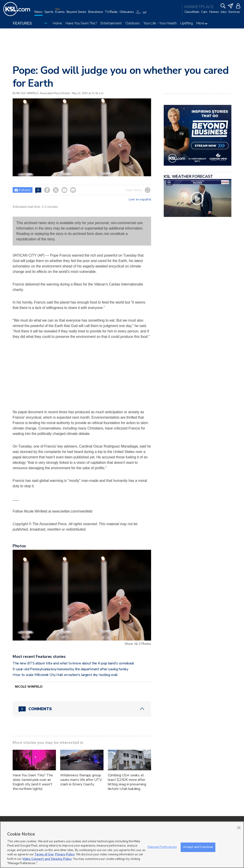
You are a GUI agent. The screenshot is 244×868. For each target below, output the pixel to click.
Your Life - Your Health (160, 23)
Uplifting (186, 23)
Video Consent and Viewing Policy (47, 859)
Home (57, 23)
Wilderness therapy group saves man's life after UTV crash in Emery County (81, 780)
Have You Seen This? (81, 23)
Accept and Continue (198, 847)
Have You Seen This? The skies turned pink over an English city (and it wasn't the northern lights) (33, 782)
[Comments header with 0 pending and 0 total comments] (82, 709)
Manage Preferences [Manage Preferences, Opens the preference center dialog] (162, 847)
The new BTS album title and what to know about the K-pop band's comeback (73, 663)
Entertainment (111, 23)
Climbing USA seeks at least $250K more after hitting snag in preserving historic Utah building (127, 782)
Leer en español (140, 200)
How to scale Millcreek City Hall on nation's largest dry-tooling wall (65, 675)
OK (239, 827)
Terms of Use (44, 854)
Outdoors (133, 23)
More (202, 23)
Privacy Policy (65, 854)
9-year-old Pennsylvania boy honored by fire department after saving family (70, 669)
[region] (122, 845)
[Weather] (142, 14)
